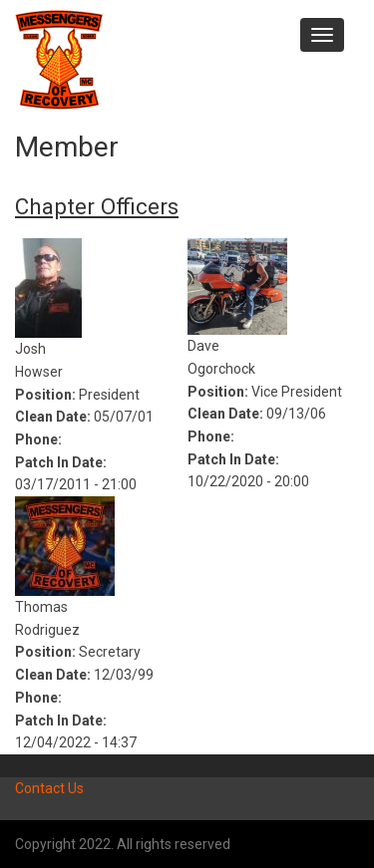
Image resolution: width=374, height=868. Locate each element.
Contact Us (49, 788)
